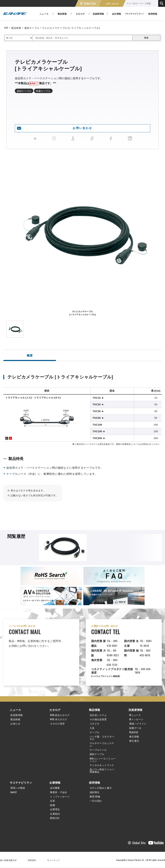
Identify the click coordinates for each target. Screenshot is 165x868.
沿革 (52, 801)
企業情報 (55, 782)
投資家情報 (16, 715)
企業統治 (55, 814)
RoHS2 (14, 792)
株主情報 (134, 736)
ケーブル (95, 732)
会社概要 (55, 788)
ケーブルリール (98, 750)
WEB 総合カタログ (60, 715)
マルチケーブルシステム (102, 744)
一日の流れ (96, 801)
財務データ (135, 728)
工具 (92, 728)
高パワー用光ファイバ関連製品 (102, 771)
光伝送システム (98, 715)
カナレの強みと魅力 (101, 788)
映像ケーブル (43, 91)
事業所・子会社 (59, 792)
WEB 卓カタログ (59, 719)
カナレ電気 (15, 14)
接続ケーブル (32, 28)
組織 (52, 805)
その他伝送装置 (98, 719)
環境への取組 (18, 788)
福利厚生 (95, 792)
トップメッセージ (60, 796)
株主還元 (134, 741)
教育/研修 (95, 796)
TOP (6, 28)
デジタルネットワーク (102, 765)
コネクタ (95, 723)
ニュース (15, 710)
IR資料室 (134, 732)
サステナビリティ (21, 782)
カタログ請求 (57, 723)
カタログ (55, 710)
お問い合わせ (112, 3)
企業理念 (55, 809)
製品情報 (16, 28)
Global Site (90, 3)
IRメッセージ (136, 719)
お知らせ (15, 723)
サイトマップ (53, 860)
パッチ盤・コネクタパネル (102, 738)
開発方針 (55, 818)
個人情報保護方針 (8, 860)
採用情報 (153, 14)
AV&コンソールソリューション (103, 760)
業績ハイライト (138, 723)
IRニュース (135, 715)
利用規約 (32, 860)
